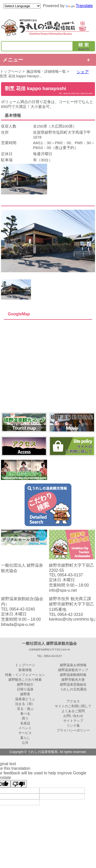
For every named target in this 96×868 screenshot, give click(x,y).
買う (25, 718)
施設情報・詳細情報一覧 (46, 71)
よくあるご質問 (73, 711)
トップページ (11, 71)
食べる (25, 714)
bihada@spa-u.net (18, 624)
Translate (79, 6)
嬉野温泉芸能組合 (73, 684)
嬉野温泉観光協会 (48, 28)
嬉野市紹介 (25, 684)
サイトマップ (73, 721)
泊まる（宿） (25, 704)
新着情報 (25, 670)
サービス (25, 733)
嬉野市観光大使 (73, 680)
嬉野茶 (25, 694)
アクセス (73, 701)
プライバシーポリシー (73, 730)
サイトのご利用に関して (73, 706)
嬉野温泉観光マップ (73, 670)
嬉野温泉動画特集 (73, 675)
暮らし (25, 738)
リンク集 (73, 726)
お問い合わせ (73, 716)
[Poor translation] (19, 784)
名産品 (25, 723)
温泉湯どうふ (25, 699)
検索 (84, 46)
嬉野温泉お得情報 (73, 665)
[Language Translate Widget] (22, 6)
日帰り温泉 (25, 689)
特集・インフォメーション (25, 675)
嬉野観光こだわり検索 (25, 680)
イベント (25, 728)
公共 (25, 743)
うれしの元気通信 (73, 689)
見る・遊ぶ (25, 709)
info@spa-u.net (63, 590)
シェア (83, 72)
